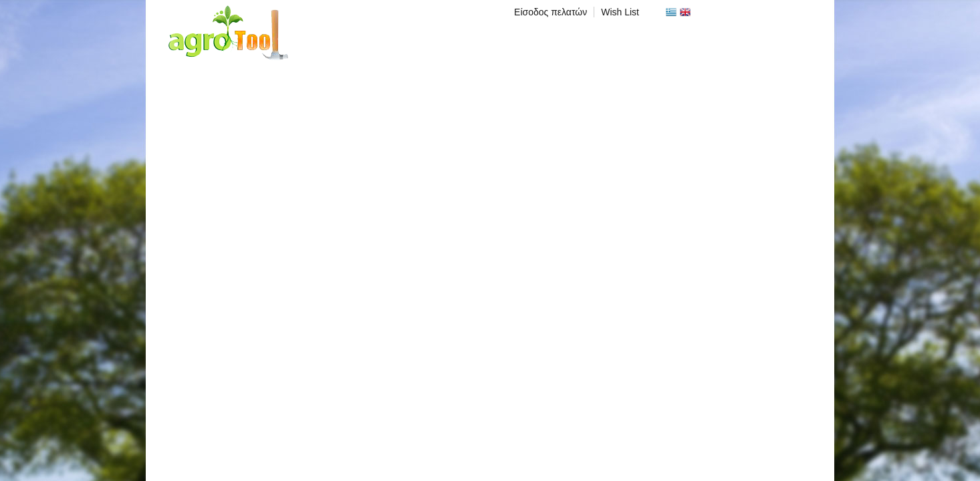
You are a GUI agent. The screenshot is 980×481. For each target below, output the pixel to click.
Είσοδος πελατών (550, 12)
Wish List (620, 12)
